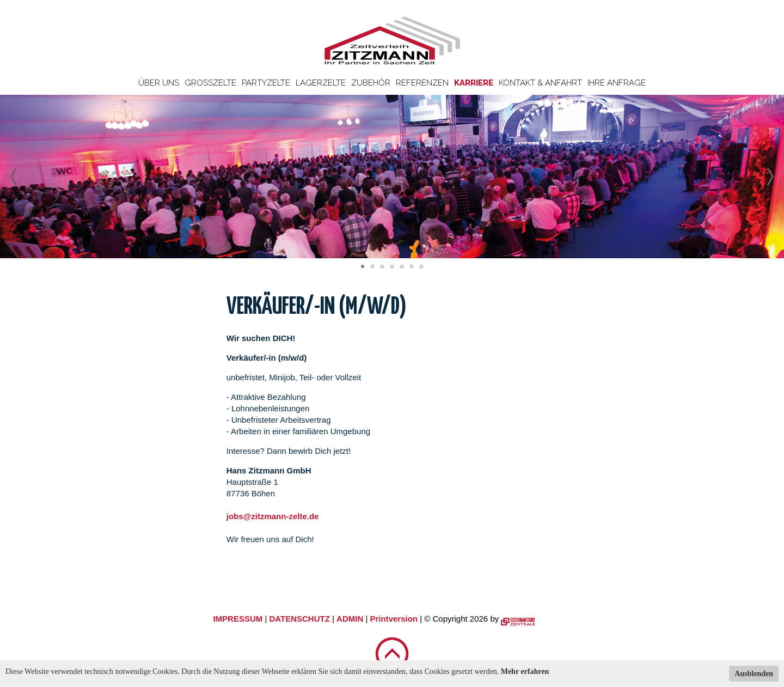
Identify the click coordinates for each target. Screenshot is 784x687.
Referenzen (422, 83)
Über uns (159, 83)
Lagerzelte (321, 83)
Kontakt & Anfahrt (540, 83)
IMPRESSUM (238, 619)
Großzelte (210, 83)
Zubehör (371, 83)
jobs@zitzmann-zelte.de (273, 516)
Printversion (394, 619)
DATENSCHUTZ (299, 619)
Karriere (474, 83)
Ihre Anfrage (617, 83)
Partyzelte (266, 83)
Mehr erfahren (525, 671)
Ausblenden (754, 674)
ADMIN (350, 619)
